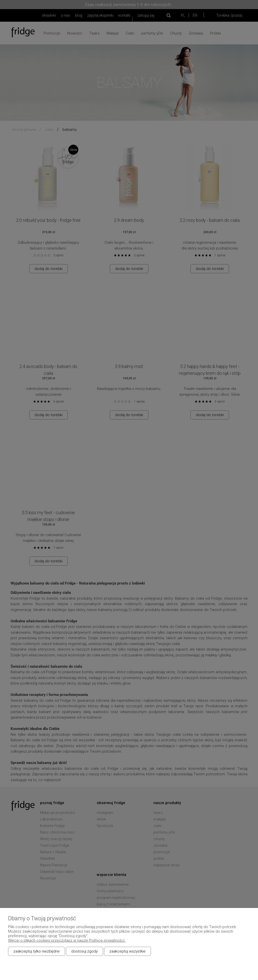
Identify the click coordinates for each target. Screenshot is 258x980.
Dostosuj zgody (85, 951)
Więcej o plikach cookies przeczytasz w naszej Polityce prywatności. (67, 940)
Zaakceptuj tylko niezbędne (37, 951)
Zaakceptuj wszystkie (127, 951)
